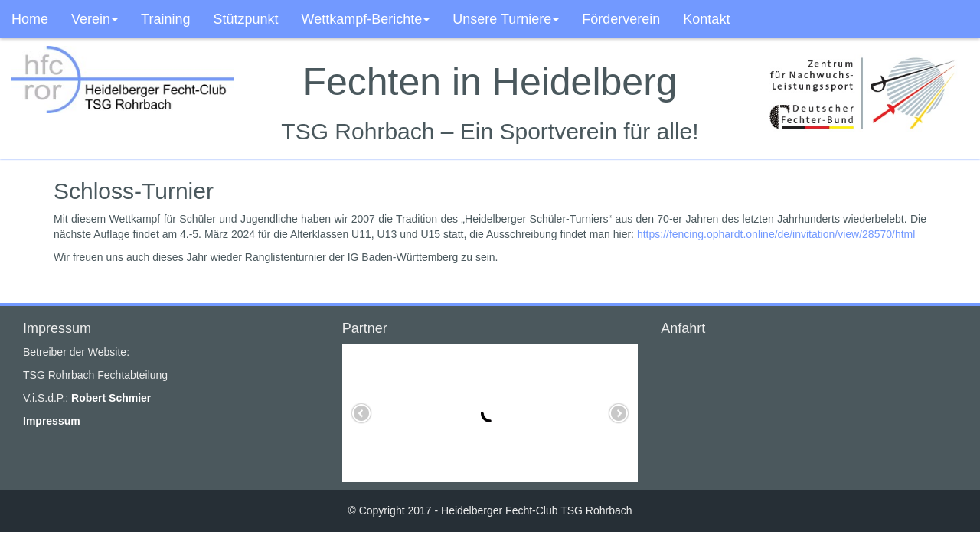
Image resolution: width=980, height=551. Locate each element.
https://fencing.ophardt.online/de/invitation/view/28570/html (776, 234)
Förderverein (621, 19)
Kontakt (706, 19)
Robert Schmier (111, 398)
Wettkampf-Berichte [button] (366, 19)
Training (165, 19)
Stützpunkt (245, 19)
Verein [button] (95, 19)
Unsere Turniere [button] (506, 19)
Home (30, 19)
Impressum (52, 421)
